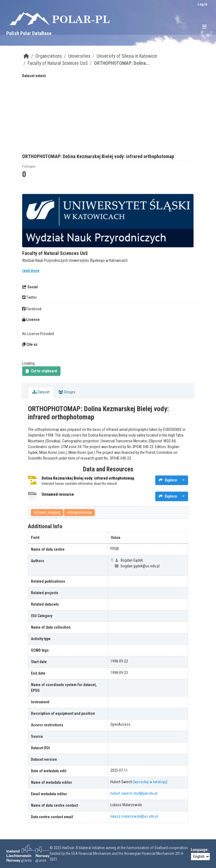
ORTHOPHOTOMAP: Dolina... (122, 63)
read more (31, 271)
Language (199, 850)
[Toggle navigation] (204, 27)
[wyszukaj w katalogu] (150, 782)
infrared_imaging (47, 512)
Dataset (41, 392)
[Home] (26, 56)
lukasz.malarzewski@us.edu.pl (134, 816)
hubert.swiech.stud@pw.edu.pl (134, 793)
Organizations (49, 56)
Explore (168, 480)
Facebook (32, 309)
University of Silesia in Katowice (127, 56)
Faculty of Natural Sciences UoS (58, 63)
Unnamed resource (58, 494)
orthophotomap (79, 512)
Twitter (30, 297)
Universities (79, 56)
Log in (202, 4)
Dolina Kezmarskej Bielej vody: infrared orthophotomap (88, 478)
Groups (67, 392)
